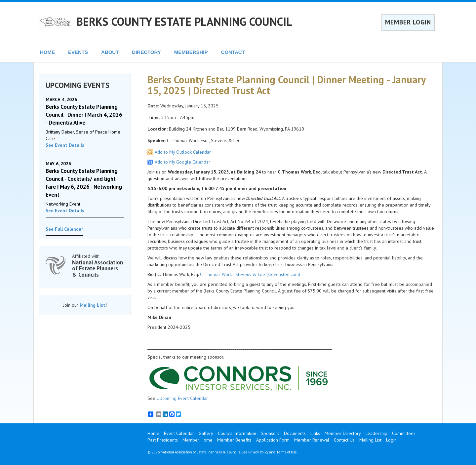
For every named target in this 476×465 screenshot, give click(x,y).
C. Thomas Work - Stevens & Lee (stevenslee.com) (250, 274)
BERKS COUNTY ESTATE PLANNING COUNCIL (184, 21)
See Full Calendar (64, 229)
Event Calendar (179, 433)
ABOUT (110, 52)
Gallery (206, 433)
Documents (295, 433)
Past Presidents (163, 440)
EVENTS (78, 52)
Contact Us (344, 440)
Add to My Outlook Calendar (183, 152)
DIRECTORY (146, 52)
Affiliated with (98, 266)
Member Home (198, 440)
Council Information (237, 433)
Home (153, 433)
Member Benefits (234, 440)
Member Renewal (312, 440)
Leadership (377, 433)
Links (315, 433)
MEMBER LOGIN (408, 22)
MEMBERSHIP (191, 52)
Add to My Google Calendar (182, 162)
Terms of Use (287, 452)
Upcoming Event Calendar (182, 398)
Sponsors (270, 433)
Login (391, 440)
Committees (404, 433)
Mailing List (93, 305)
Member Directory (343, 433)
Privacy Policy (258, 452)
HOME (47, 52)
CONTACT (233, 52)
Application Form (273, 440)
